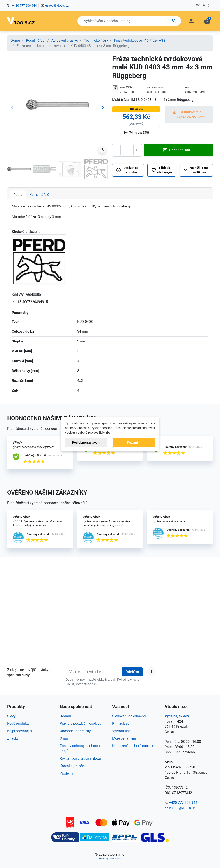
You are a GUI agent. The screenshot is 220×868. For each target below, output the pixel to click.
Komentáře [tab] (39, 195)
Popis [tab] (18, 195)
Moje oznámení (124, 738)
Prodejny (66, 773)
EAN (187, 88)
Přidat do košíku (178, 150)
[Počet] (127, 150)
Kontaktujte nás (72, 766)
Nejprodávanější (20, 731)
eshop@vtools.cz (57, 5)
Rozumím (134, 443)
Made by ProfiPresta (110, 859)
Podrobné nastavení (86, 443)
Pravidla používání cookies (80, 724)
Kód (122, 88)
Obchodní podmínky (75, 731)
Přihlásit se (121, 724)
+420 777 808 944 (24, 5)
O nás (64, 738)
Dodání (65, 716)
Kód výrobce (155, 88)
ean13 (17, 302)
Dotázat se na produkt (127, 170)
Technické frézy (96, 41)
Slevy (11, 716)
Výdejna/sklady (177, 716)
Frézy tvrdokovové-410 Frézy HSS (140, 41)
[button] (207, 21)
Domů (15, 41)
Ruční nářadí (36, 41)
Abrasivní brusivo (65, 41)
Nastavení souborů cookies (133, 746)
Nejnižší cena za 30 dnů (196, 170)
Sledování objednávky (129, 716)
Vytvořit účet (122, 731)
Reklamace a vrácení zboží (80, 758)
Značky (13, 738)
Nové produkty (18, 724)
